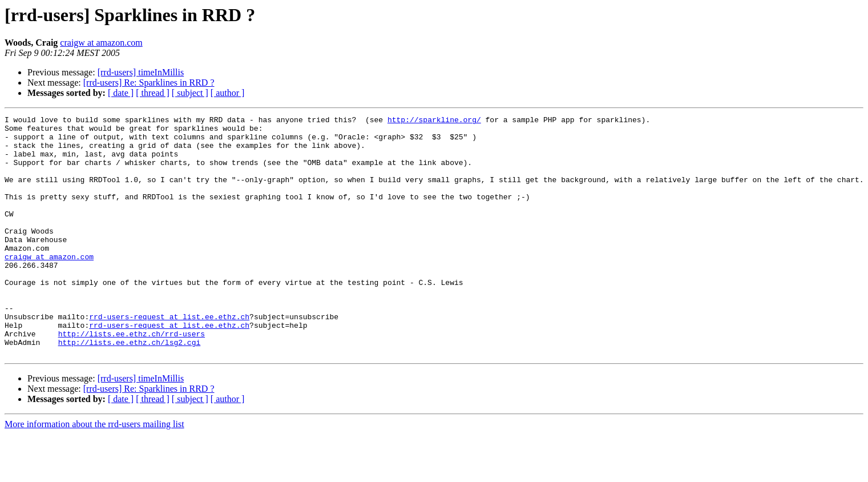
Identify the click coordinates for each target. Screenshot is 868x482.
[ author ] (228, 93)
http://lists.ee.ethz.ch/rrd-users (132, 378)
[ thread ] (153, 93)
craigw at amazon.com (101, 43)
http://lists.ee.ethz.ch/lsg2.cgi (130, 388)
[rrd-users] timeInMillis (141, 72)
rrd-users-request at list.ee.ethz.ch (169, 358)
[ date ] (121, 93)
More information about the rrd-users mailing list (94, 472)
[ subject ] (190, 93)
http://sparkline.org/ (434, 121)
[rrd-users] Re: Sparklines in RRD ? (149, 83)
